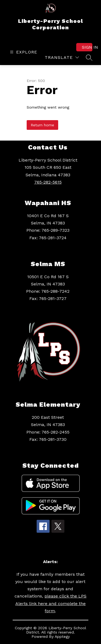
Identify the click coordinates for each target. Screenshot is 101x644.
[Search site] (89, 58)
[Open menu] (23, 52)
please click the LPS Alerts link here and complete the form (51, 603)
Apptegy (62, 636)
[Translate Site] (62, 57)
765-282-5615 (48, 182)
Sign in (87, 47)
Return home (42, 125)
